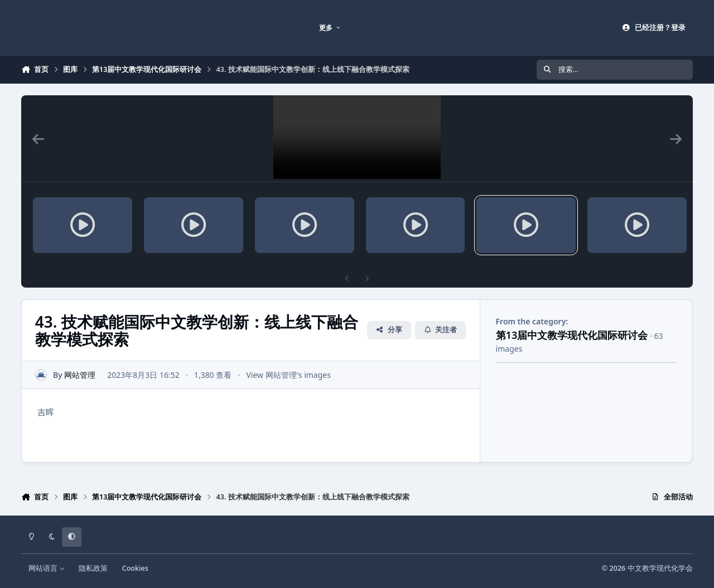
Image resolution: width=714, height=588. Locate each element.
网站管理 (80, 375)
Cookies (135, 568)
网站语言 (47, 568)
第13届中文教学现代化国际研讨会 (572, 335)
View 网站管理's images (289, 375)
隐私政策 (93, 568)
